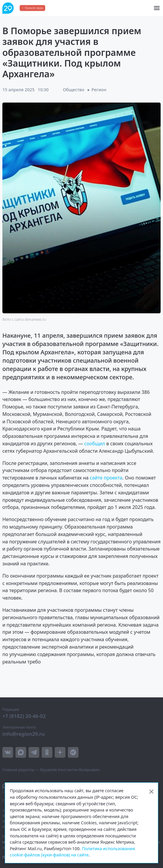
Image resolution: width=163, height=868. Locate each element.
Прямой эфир (34, 8)
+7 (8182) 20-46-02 (24, 716)
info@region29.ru (23, 734)
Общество (74, 90)
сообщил (95, 444)
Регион (99, 90)
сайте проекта (106, 478)
